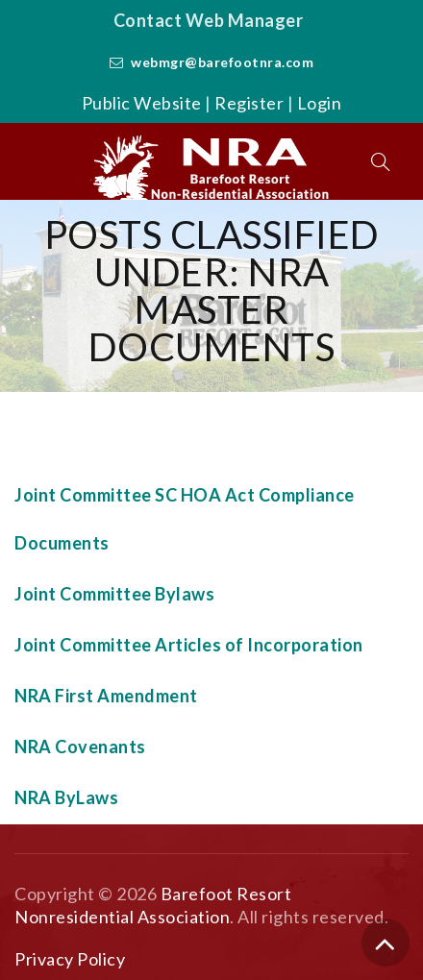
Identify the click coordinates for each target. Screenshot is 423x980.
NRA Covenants (80, 747)
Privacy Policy (70, 959)
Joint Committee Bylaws (114, 594)
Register (249, 103)
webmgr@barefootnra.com (222, 62)
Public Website (142, 103)
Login (320, 103)
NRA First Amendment (106, 696)
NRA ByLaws (66, 797)
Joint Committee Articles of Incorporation (189, 645)
